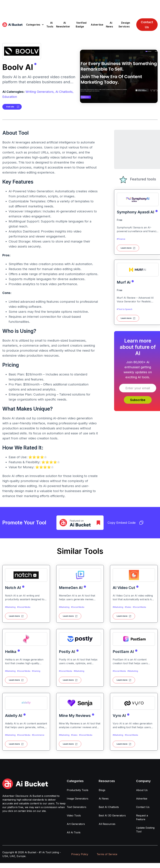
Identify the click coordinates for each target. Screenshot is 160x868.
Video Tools (74, 815)
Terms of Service (107, 854)
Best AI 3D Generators (112, 815)
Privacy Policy (80, 854)
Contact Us (147, 25)
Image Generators (78, 799)
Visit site (10, 107)
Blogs (102, 790)
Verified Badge (81, 25)
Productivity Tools (78, 790)
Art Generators (76, 824)
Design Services (124, 25)
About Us (142, 790)
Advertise (97, 25)
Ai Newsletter (63, 25)
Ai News (109, 25)
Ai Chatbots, (65, 92)
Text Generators (77, 807)
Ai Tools (50, 25)
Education (10, 97)
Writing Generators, (40, 92)
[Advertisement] (80, 7)
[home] (12, 25)
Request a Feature (142, 817)
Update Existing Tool (145, 830)
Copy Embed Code (125, 523)
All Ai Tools (74, 832)
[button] (35, 25)
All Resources (107, 824)
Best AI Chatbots (109, 807)
